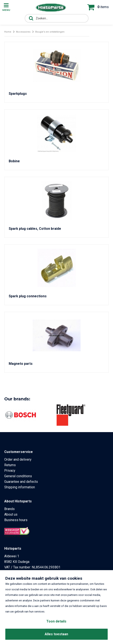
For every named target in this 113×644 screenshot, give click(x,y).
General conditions (18, 476)
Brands (9, 509)
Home (8, 32)
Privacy (10, 471)
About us (11, 514)
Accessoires (23, 32)
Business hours (16, 520)
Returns (10, 465)
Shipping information (20, 487)
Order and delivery (18, 459)
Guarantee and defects (21, 482)
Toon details (56, 621)
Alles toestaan (56, 634)
